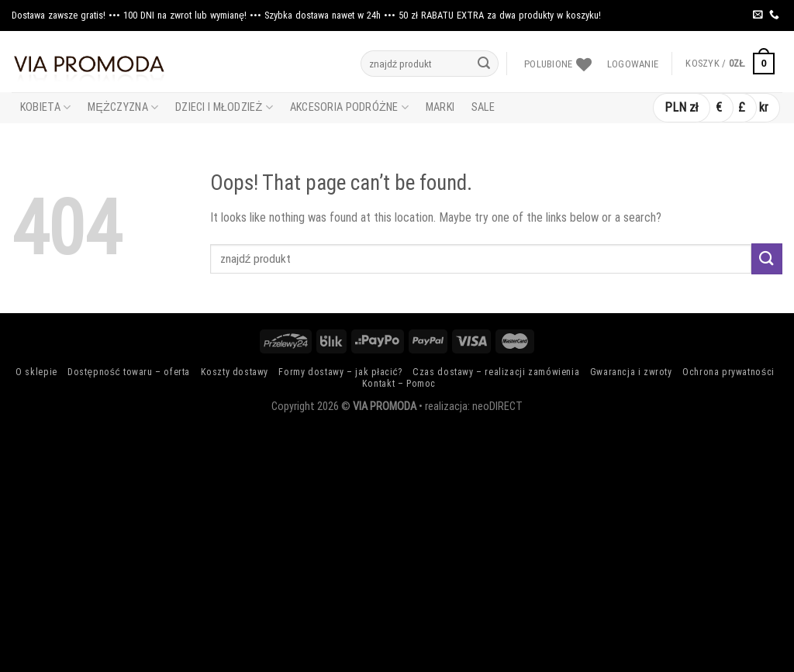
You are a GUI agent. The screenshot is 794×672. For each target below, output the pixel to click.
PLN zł (682, 107)
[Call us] (774, 15)
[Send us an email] (758, 15)
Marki (440, 107)
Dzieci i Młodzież (224, 107)
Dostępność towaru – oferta (129, 372)
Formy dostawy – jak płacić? (340, 372)
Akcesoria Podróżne (349, 107)
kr (764, 107)
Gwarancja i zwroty (631, 372)
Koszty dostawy (235, 372)
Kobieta (46, 107)
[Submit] (484, 64)
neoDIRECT (497, 407)
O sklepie (36, 372)
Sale (483, 107)
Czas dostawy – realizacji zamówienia (496, 372)
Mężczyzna (123, 107)
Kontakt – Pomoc (399, 384)
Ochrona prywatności (728, 372)
